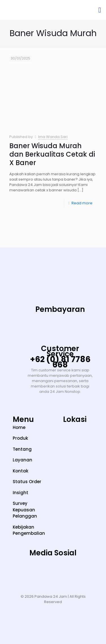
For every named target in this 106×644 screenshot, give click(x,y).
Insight (20, 493)
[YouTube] (53, 570)
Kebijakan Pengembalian (29, 530)
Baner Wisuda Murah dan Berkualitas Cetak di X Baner (52, 154)
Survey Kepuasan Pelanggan (25, 510)
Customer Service (60, 351)
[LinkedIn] (70, 570)
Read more (82, 203)
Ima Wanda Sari (53, 137)
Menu (23, 419)
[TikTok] (36, 570)
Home (19, 427)
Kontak (20, 471)
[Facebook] (88, 570)
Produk (20, 438)
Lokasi (75, 419)
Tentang (22, 449)
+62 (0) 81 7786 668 (60, 362)
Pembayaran (60, 309)
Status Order (27, 482)
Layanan (22, 460)
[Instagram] (18, 570)
